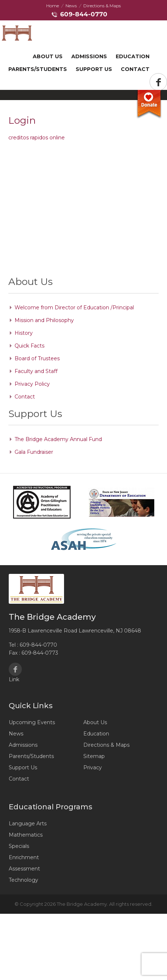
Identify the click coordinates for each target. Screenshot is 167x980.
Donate (149, 104)
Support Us (23, 767)
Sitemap (94, 756)
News (71, 6)
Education (133, 56)
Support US (94, 69)
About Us (48, 56)
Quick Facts (29, 346)
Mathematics (26, 835)
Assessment (24, 869)
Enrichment (24, 857)
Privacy (93, 767)
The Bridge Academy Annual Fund (58, 439)
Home (53, 6)
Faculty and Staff (36, 371)
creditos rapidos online (37, 138)
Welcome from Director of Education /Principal (74, 308)
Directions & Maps (102, 6)
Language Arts (28, 824)
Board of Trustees (37, 358)
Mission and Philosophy (44, 320)
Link (14, 679)
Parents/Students (38, 69)
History (24, 333)
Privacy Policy (32, 384)
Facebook (15, 669)
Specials (19, 846)
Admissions (89, 56)
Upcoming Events (32, 722)
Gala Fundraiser (34, 452)
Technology (23, 880)
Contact (135, 69)
